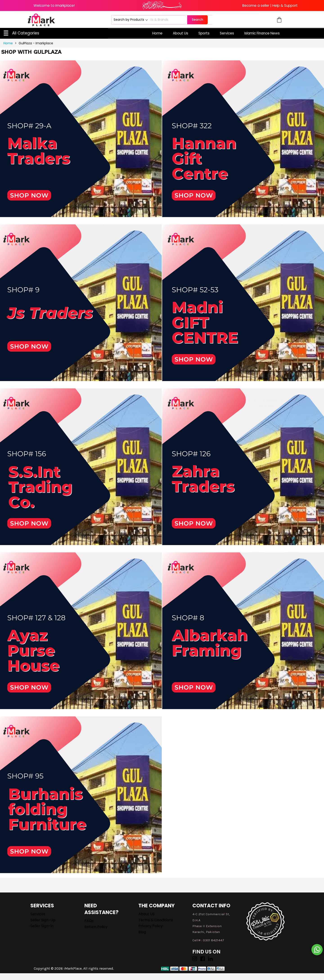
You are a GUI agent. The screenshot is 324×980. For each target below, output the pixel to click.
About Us (180, 33)
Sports (204, 33)
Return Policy (96, 927)
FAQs (89, 921)
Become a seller (256, 6)
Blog (142, 932)
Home (157, 33)
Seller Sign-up (43, 920)
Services (227, 33)
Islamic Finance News (262, 33)
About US (146, 914)
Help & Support (285, 6)
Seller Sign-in (42, 926)
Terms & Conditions (156, 920)
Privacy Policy (151, 926)
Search (197, 20)
